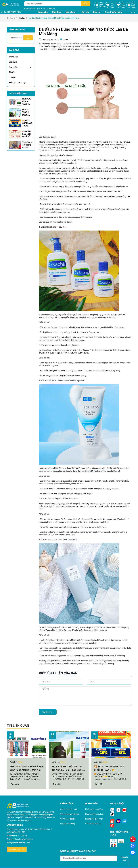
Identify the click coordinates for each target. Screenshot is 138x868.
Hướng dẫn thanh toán (95, 814)
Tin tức (85, 12)
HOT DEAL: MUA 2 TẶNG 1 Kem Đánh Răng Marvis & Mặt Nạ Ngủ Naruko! (27, 102)
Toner (44, 8)
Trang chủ (43, 12)
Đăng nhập (102, 4)
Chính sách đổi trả (68, 819)
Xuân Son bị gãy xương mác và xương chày (27, 145)
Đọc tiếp (15, 784)
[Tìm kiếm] (86, 4)
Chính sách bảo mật (69, 809)
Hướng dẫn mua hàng (94, 809)
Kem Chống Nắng (30, 8)
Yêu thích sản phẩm (123, 5)
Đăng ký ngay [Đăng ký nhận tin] (125, 858)
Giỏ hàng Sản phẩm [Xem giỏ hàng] (134, 5)
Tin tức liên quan (18, 93)
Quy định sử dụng (68, 824)
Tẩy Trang (39, 8)
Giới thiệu (57, 12)
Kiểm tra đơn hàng (114, 12)
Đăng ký (103, 7)
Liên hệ (97, 12)
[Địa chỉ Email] (89, 858)
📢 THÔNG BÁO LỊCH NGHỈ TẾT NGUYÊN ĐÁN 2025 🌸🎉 (27, 134)
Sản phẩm (71, 12)
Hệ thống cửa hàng (17, 849)
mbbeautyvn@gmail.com (23, 839)
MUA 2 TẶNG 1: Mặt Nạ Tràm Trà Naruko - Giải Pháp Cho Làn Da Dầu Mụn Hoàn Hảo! (27, 113)
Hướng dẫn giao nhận (94, 819)
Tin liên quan (18, 726)
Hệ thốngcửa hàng (113, 5)
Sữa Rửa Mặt (51, 8)
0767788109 (22, 836)
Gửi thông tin (48, 712)
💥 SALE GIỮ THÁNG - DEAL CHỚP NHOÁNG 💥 (27, 123)
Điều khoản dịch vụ (93, 824)
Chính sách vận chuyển (70, 814)
